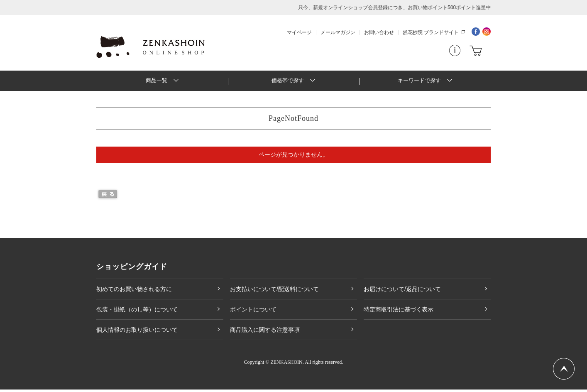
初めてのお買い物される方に (134, 292)
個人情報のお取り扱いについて (137, 332)
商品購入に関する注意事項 (265, 332)
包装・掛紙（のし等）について (137, 312)
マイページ (299, 32)
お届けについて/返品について (402, 292)
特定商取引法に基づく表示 (399, 312)
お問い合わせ (379, 32)
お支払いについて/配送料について (274, 292)
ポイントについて (253, 312)
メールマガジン (338, 32)
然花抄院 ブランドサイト (431, 32)
